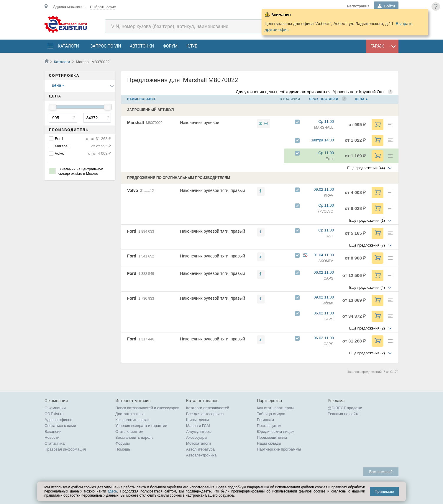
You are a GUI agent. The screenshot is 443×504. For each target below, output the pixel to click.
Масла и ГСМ (198, 426)
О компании (55, 408)
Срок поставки (324, 99)
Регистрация (358, 6)
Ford (59, 139)
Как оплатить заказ (132, 420)
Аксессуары (197, 437)
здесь (113, 491)
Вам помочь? (381, 472)
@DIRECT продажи (345, 408)
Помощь (123, 449)
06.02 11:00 (326, 272)
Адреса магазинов (69, 7)
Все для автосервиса (205, 414)
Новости (52, 437)
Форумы (123, 443)
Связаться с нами (60, 426)
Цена (360, 99)
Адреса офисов (58, 420)
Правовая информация (65, 449)
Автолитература (200, 449)
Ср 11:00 (329, 121)
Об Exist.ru (54, 414)
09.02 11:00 (326, 189)
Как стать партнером (275, 408)
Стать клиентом (129, 432)
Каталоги (68, 46)
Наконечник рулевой (200, 123)
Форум (170, 46)
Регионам (265, 420)
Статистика (55, 443)
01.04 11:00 (326, 255)
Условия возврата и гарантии (141, 426)
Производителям (272, 437)
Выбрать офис (103, 7)
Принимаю (384, 491)
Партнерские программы (279, 449)
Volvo (60, 153)
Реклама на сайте (344, 414)
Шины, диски (197, 420)
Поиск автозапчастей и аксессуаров (147, 408)
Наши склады (269, 443)
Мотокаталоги (198, 443)
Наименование (142, 99)
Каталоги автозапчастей (208, 408)
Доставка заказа (130, 414)
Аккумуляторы (199, 432)
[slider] (52, 107)
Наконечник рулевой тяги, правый (212, 190)
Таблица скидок (271, 414)
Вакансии (53, 432)
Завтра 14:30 (325, 140)
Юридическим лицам (276, 432)
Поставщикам (269, 426)
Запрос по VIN (106, 46)
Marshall (62, 146)
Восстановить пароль (134, 437)
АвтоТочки (142, 46)
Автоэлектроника (201, 455)
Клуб (192, 46)
